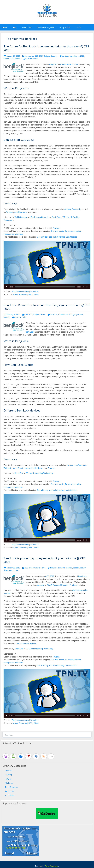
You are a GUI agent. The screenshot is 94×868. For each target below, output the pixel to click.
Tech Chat (9, 791)
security (18, 59)
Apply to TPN (65, 28)
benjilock (65, 56)
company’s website (73, 209)
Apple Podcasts (20, 294)
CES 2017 (50, 576)
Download (35, 291)
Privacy (56, 228)
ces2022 (69, 315)
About (78, 28)
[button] (47, 265)
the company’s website (77, 465)
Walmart (7, 468)
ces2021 (69, 568)
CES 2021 (29, 568)
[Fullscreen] (87, 287)
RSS (30, 294)
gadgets (7, 59)
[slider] (45, 287)
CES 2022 (28, 315)
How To (8, 779)
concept (41, 585)
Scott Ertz (56, 217)
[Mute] (83, 287)
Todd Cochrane (21, 217)
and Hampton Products (62, 585)
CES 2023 (39, 56)
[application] (47, 265)
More (36, 294)
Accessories (29, 56)
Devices (8, 771)
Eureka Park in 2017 (69, 64)
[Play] (7, 287)
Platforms (9, 783)
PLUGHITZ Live (32, 59)
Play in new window (20, 291)
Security (54, 56)
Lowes (27, 468)
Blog (15, 28)
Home (5, 28)
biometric (73, 56)
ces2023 (81, 56)
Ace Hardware (20, 212)
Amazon (10, 212)
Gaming (8, 775)
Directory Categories (46, 28)
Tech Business (11, 787)
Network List (27, 28)
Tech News (10, 795)
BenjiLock (53, 64)
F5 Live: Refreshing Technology (39, 473)
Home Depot (17, 468)
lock (12, 59)
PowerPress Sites (52, 866)
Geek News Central (39, 217)
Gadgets (47, 56)
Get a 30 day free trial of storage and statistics (57, 237)
